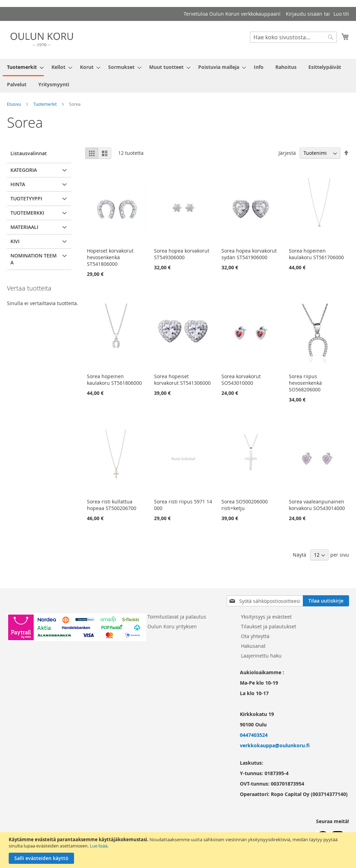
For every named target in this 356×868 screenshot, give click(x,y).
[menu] (178, 76)
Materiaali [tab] (24, 227)
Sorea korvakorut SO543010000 (241, 380)
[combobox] (293, 37)
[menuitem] (23, 67)
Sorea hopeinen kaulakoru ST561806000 (114, 380)
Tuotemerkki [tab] (27, 213)
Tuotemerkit (45, 104)
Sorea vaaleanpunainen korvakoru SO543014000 (317, 505)
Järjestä (287, 153)
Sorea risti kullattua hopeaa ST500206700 (112, 505)
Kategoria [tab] (24, 170)
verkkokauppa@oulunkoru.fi (275, 745)
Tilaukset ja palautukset (269, 626)
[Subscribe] (326, 601)
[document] (179, 850)
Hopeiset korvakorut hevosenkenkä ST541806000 (110, 257)
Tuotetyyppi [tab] (26, 198)
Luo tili (341, 14)
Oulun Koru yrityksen (172, 626)
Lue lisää (99, 846)
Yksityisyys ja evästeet (266, 617)
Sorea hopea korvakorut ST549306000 (182, 254)
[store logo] (42, 39)
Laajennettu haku (261, 656)
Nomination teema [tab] (34, 259)
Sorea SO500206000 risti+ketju (245, 505)
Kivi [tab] (15, 241)
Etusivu (14, 104)
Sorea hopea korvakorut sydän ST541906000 (249, 254)
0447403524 (254, 735)
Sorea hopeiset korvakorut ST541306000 (182, 380)
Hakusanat (253, 646)
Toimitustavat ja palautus (177, 617)
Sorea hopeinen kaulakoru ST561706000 (316, 254)
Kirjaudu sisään (304, 14)
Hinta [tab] (18, 184)
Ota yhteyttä (255, 636)
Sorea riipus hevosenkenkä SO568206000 (305, 383)
